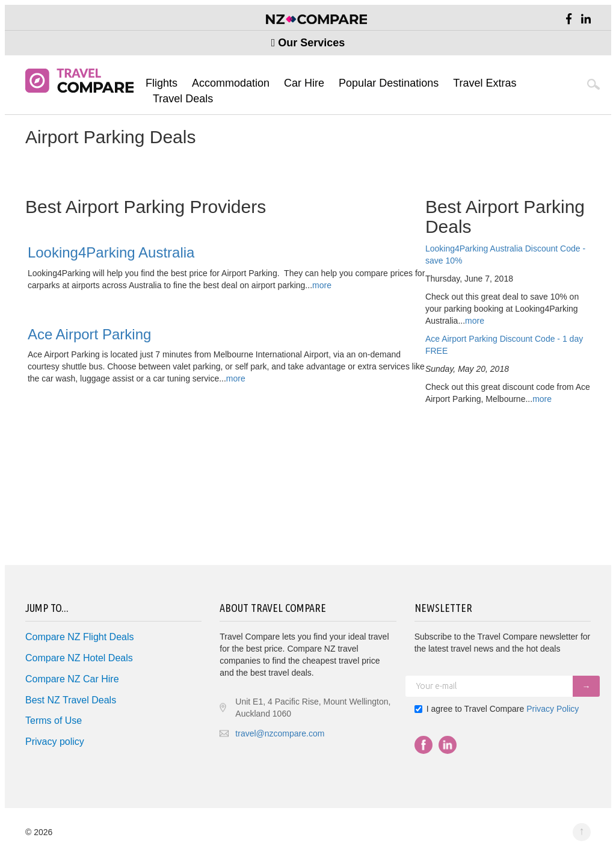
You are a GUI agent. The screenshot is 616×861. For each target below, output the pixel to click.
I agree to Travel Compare (497, 709)
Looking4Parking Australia (111, 252)
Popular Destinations (389, 83)
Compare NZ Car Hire (72, 679)
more (475, 321)
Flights (162, 83)
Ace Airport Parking (89, 334)
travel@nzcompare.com (280, 733)
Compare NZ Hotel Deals (79, 658)
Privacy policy (55, 742)
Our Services (308, 43)
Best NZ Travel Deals (71, 700)
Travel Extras (485, 83)
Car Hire (304, 83)
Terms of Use (54, 721)
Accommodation (231, 83)
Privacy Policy (553, 709)
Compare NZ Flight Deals (80, 637)
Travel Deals (183, 99)
